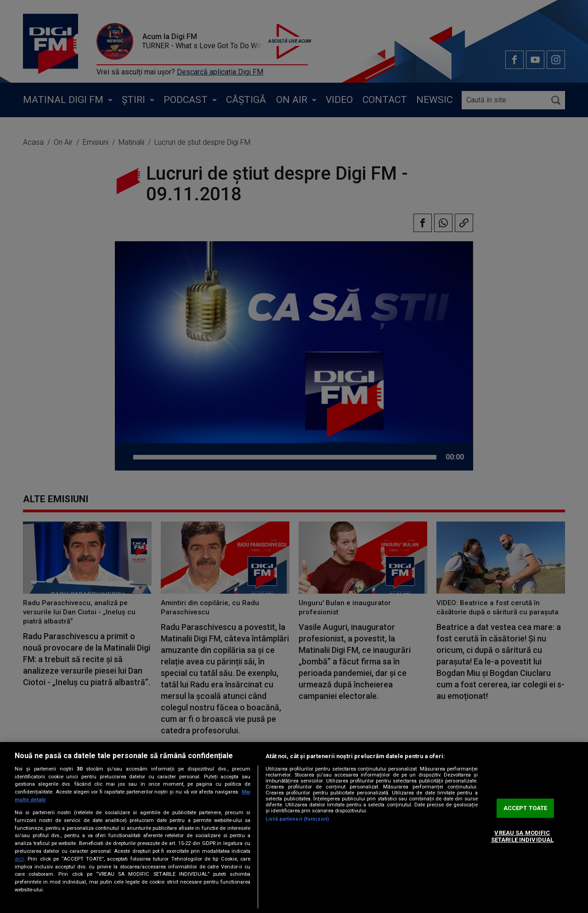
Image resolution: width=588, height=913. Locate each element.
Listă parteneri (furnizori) (297, 819)
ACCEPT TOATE (526, 808)
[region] (294, 828)
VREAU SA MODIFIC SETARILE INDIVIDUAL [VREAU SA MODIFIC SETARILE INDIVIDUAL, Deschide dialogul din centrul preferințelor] (522, 836)
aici (19, 859)
